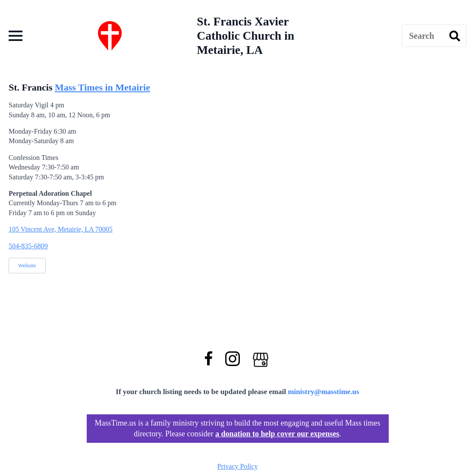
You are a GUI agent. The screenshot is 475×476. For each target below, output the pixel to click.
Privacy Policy (238, 466)
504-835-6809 (28, 246)
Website (27, 265)
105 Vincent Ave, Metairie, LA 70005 (61, 229)
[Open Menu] (16, 36)
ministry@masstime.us (324, 392)
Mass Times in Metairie (102, 87)
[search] (455, 36)
